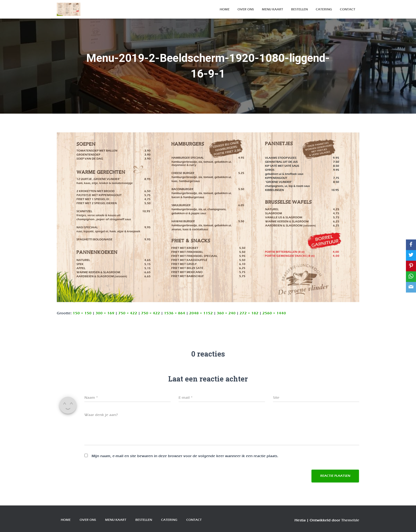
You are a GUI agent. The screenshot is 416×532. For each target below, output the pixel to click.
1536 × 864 (175, 313)
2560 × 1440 (274, 313)
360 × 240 (226, 313)
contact (348, 9)
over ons (246, 9)
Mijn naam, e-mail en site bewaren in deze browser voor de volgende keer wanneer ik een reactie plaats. (185, 456)
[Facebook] (411, 245)
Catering (324, 9)
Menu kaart (272, 9)
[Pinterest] (411, 266)
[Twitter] (411, 255)
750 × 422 (128, 313)
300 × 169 (105, 313)
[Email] (411, 287)
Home (225, 9)
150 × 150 (82, 313)
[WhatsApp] (411, 277)
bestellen (299, 9)
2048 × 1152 (201, 313)
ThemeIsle (350, 520)
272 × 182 (249, 313)
